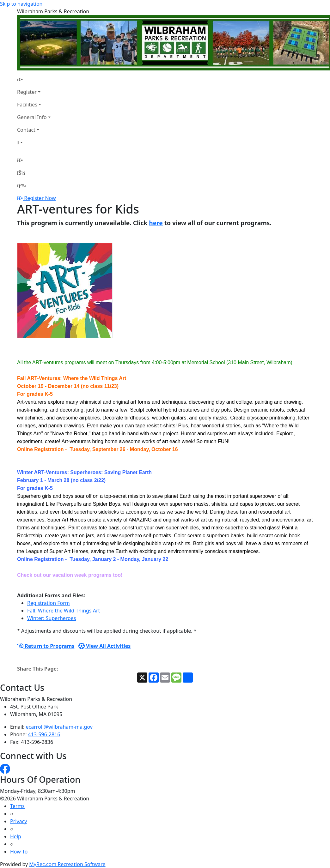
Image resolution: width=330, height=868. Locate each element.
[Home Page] (34, 79)
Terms (17, 806)
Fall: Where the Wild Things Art (64, 611)
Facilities (27, 105)
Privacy (18, 821)
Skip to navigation (21, 4)
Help (16, 836)
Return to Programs (46, 646)
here (156, 223)
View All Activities (105, 646)
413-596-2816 (44, 734)
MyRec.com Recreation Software (67, 864)
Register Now (40, 198)
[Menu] (21, 185)
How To (19, 852)
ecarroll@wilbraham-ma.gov (59, 727)
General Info (32, 117)
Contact (26, 130)
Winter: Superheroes (52, 618)
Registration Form (49, 603)
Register (27, 92)
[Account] (34, 142)
